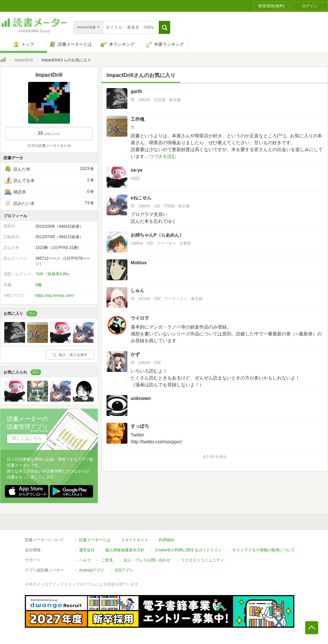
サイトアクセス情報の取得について (264, 550)
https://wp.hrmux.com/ (54, 296)
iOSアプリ (124, 570)
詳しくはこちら (27, 438)
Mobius (139, 263)
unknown (141, 398)
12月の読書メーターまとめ (49, 146)
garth (136, 91)
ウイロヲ (140, 318)
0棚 (38, 285)
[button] (164, 27)
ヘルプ (85, 560)
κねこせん (141, 198)
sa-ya (137, 170)
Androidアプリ (92, 570)
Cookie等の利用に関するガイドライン (188, 550)
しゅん (138, 290)
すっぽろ (140, 426)
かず (135, 354)
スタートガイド (135, 540)
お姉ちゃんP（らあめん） (157, 235)
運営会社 (87, 550)
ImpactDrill (24, 60)
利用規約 (167, 540)
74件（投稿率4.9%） (54, 274)
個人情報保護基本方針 (125, 550)
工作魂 (138, 119)
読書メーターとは (95, 540)
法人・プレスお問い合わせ (147, 560)
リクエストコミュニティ (203, 560)
